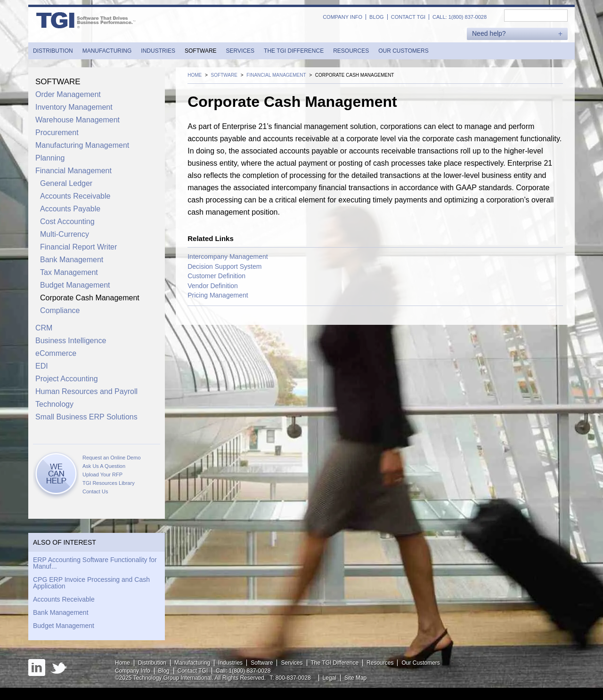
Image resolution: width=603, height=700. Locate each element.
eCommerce (56, 353)
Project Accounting (67, 379)
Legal (330, 678)
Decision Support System (224, 266)
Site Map (355, 678)
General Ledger (66, 183)
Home (122, 663)
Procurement (57, 133)
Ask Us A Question (104, 466)
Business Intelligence (71, 341)
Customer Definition (216, 276)
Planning (50, 158)
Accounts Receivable (75, 196)
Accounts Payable (70, 209)
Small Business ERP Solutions (86, 417)
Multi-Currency (65, 234)
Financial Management (73, 171)
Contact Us (95, 491)
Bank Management (72, 260)
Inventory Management (74, 107)
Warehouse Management (77, 120)
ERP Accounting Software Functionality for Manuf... (95, 563)
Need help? (489, 34)
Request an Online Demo (112, 458)
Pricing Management (218, 295)
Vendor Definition (213, 286)
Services (240, 51)
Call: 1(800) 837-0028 (460, 17)
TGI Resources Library (109, 483)
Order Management (68, 94)
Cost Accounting (67, 221)
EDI (42, 366)
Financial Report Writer (78, 247)
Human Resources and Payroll (86, 391)
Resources (351, 51)
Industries (158, 51)
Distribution (53, 51)
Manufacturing (107, 51)
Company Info (342, 17)
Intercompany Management (228, 257)
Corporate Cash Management (90, 298)
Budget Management (75, 285)
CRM (44, 328)
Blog (377, 17)
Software (201, 51)
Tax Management (69, 272)
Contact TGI (408, 17)
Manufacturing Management (82, 145)
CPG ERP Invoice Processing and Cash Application (91, 583)
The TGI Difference (294, 51)
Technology (54, 404)
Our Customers (403, 51)
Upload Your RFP (102, 475)
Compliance (60, 310)
